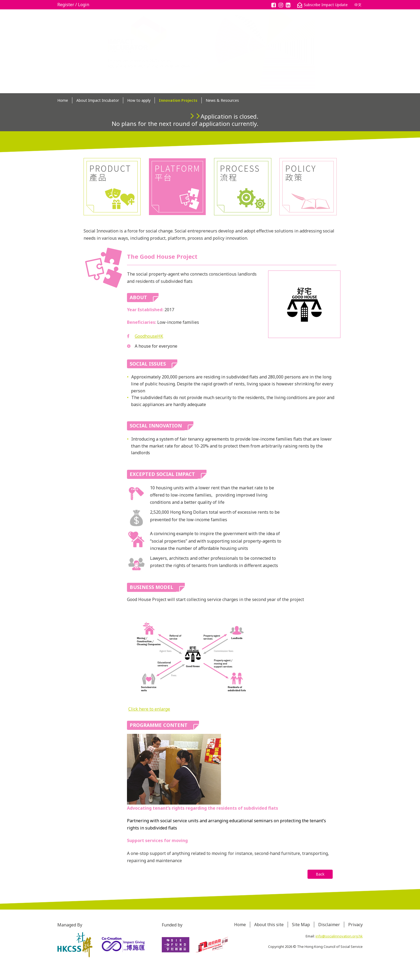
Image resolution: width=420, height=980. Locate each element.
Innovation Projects (178, 100)
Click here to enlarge (149, 709)
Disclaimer (329, 925)
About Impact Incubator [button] (98, 100)
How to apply (139, 100)
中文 (358, 5)
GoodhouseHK (149, 336)
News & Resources (222, 100)
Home (63, 100)
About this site (269, 925)
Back (320, 874)
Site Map (301, 925)
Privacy (355, 925)
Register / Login (73, 5)
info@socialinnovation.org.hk (339, 936)
